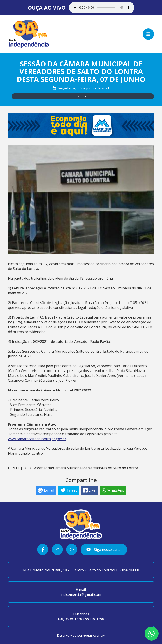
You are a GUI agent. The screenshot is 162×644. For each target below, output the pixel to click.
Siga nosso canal (104, 550)
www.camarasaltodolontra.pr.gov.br (37, 439)
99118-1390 (95, 619)
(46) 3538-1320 (70, 619)
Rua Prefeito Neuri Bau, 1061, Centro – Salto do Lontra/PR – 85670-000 (81, 570)
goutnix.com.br (94, 635)
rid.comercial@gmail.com (81, 594)
